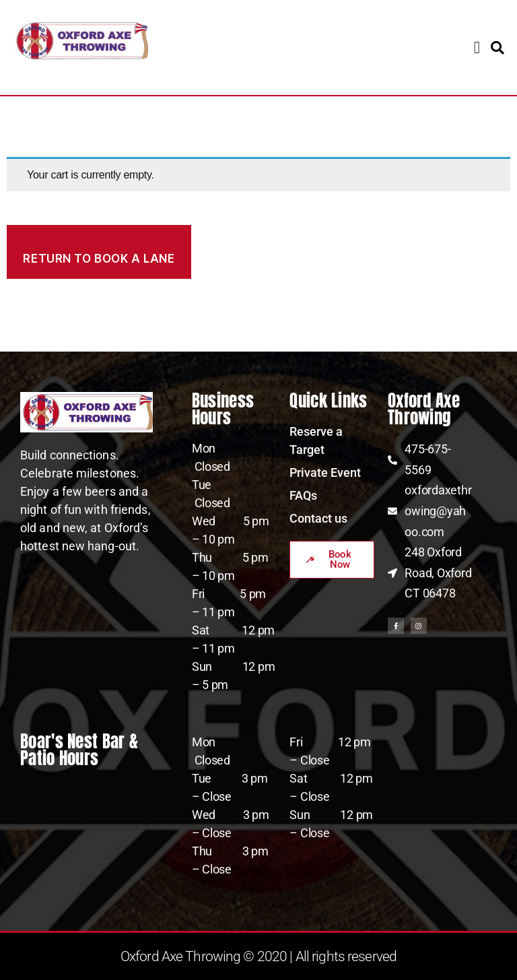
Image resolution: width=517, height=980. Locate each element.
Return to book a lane (99, 259)
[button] (477, 48)
